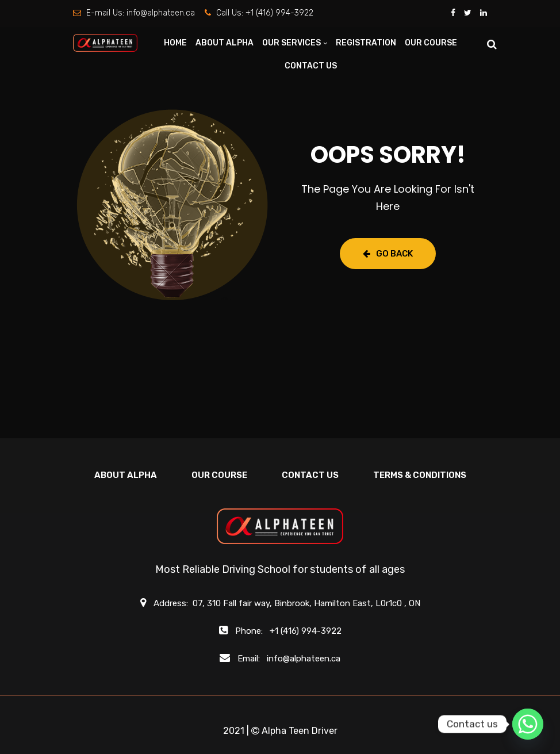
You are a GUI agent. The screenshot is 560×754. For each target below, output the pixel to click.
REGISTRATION (366, 43)
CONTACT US (311, 66)
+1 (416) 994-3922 (279, 13)
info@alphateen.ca (161, 13)
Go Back (388, 254)
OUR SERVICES (291, 43)
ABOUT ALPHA (225, 43)
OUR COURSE (431, 43)
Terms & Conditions (420, 475)
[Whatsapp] (528, 724)
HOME (175, 43)
